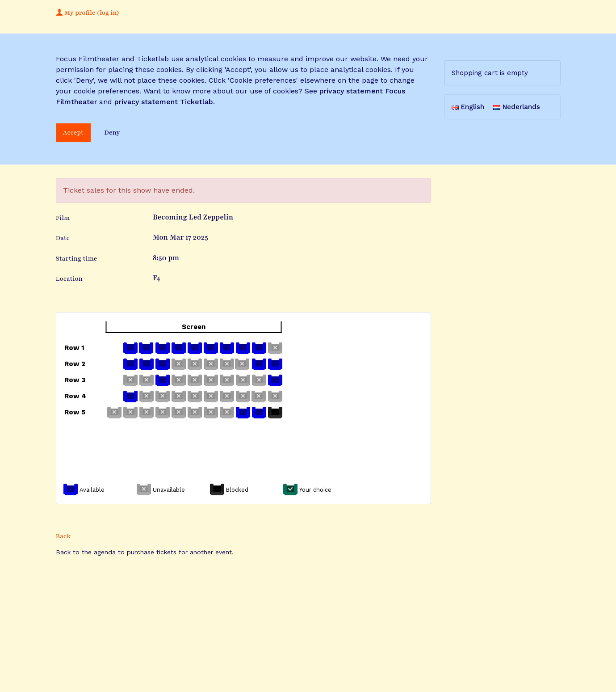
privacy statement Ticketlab (164, 102)
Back (63, 536)
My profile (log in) (88, 13)
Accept (73, 133)
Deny (112, 133)
